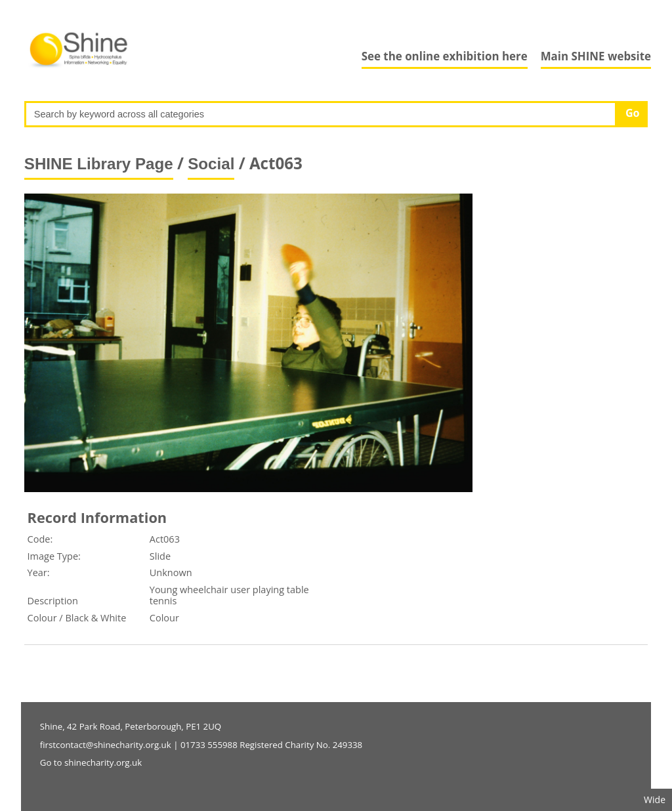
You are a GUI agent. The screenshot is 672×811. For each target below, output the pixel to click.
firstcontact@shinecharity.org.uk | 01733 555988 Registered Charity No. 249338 (201, 745)
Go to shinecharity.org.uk (91, 762)
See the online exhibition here (445, 56)
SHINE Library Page (99, 164)
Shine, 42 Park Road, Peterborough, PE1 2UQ (131, 726)
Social (211, 164)
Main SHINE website (596, 56)
